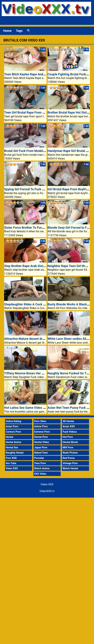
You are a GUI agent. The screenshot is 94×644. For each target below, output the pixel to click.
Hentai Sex (12, 447)
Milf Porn (68, 447)
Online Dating (13, 421)
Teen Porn (40, 463)
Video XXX (12, 468)
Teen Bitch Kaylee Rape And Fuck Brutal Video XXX (40, 74)
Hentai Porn (41, 437)
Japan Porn (41, 447)
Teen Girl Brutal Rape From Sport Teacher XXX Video (41, 112)
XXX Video (40, 474)
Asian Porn (12, 426)
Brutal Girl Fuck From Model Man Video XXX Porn (38, 151)
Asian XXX (69, 426)
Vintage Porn (70, 463)
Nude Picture (70, 453)
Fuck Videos (70, 432)
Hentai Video (42, 442)
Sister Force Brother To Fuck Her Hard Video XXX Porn (42, 228)
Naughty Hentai (15, 453)
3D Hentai (68, 421)
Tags (19, 31)
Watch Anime (42, 468)
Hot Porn (68, 437)
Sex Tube (11, 463)
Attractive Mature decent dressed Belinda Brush (37, 339)
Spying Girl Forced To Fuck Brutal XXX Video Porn (39, 189)
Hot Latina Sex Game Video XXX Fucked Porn (35, 408)
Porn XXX (11, 458)
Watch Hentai (70, 468)
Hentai (9, 437)
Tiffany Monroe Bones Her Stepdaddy (30, 373)
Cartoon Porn (13, 432)
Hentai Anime (13, 442)
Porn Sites (40, 421)
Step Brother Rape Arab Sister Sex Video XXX (36, 266)
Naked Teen (41, 453)
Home (7, 31)
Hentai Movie (70, 442)
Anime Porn (41, 426)
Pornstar (39, 458)
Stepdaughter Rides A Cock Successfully (32, 304)
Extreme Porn (42, 432)
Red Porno (69, 458)
